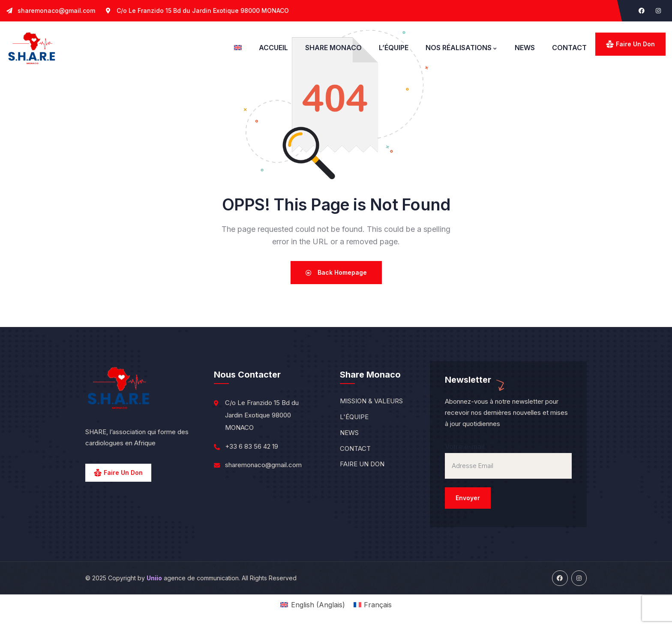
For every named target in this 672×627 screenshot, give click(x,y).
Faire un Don (123, 472)
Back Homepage (336, 272)
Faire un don (635, 44)
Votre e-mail (508, 475)
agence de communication (193, 578)
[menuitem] (238, 48)
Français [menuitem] (378, 605)
